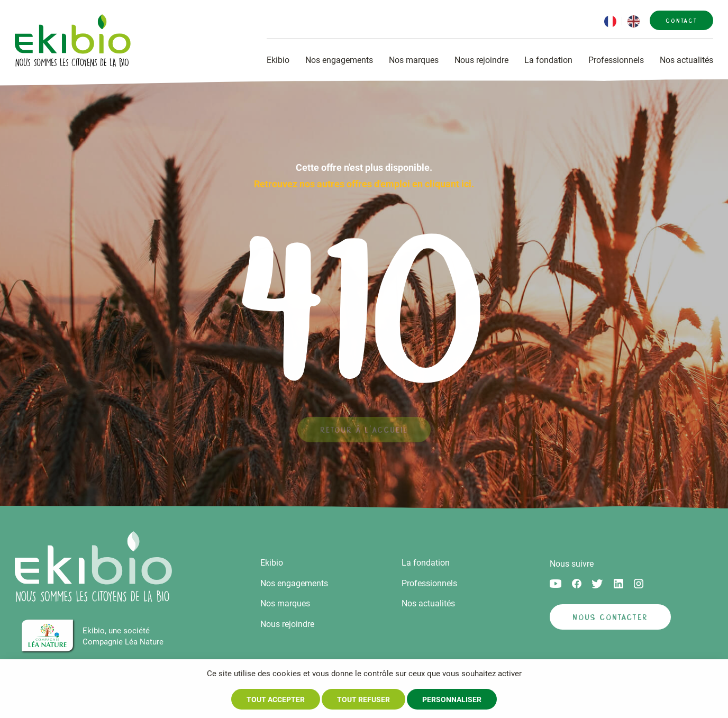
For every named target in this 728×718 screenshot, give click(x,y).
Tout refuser (363, 699)
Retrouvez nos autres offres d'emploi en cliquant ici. (364, 184)
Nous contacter (610, 617)
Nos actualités (686, 60)
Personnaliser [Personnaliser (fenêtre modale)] (452, 699)
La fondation (548, 60)
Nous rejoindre (481, 60)
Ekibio (278, 60)
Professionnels (616, 60)
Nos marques (414, 60)
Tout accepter (276, 699)
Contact (681, 21)
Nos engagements (339, 60)
